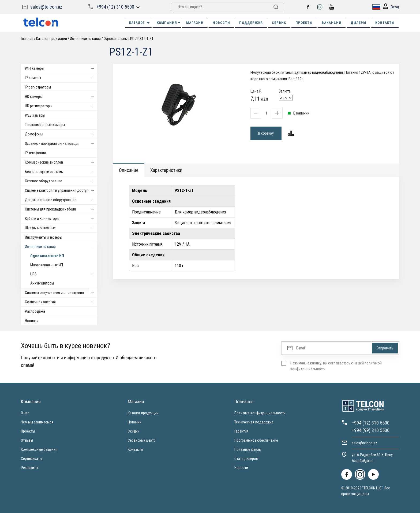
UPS (64, 274)
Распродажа (35, 311)
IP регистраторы (38, 87)
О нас (25, 413)
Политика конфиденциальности (260, 413)
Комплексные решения (39, 449)
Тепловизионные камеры (45, 125)
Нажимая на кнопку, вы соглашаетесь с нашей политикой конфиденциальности (336, 366)
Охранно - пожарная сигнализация (61, 143)
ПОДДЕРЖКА (251, 23)
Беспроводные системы (61, 172)
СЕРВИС (279, 23)
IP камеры (61, 78)
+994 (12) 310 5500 (115, 7)
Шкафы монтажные (61, 228)
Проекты (28, 431)
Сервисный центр (142, 440)
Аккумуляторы (42, 283)
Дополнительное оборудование (61, 200)
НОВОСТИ (221, 23)
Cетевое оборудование (61, 181)
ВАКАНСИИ (332, 23)
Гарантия (241, 431)
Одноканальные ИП (119, 39)
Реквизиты (29, 468)
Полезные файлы (248, 449)
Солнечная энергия (61, 302)
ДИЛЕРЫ (358, 23)
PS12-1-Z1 (145, 39)
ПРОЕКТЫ (304, 23)
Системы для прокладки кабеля (61, 209)
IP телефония (35, 153)
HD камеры (61, 97)
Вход (391, 7)
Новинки (32, 321)
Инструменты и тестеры (44, 237)
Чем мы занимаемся (37, 422)
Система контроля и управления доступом (61, 190)
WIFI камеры (61, 68)
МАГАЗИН (195, 23)
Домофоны (61, 134)
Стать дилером (246, 459)
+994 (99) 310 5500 (371, 430)
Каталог (140, 23)
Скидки (134, 431)
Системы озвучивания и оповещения (61, 293)
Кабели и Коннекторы (61, 219)
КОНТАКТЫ (385, 23)
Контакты (135, 449)
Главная (27, 39)
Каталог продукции (52, 39)
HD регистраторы (61, 106)
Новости (241, 468)
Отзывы (27, 440)
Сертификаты (31, 459)
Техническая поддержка (254, 422)
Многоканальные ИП (47, 265)
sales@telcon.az (46, 7)
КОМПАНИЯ (169, 23)
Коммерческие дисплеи (61, 162)
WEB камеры (35, 115)
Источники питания (85, 39)
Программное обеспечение (256, 440)
